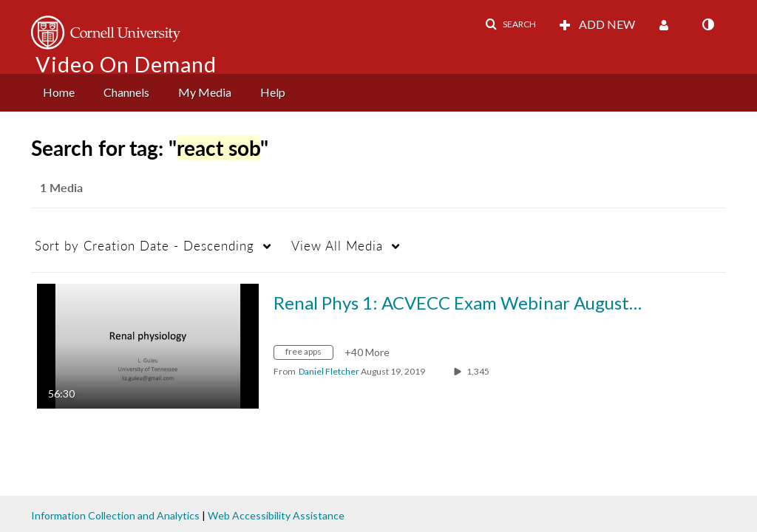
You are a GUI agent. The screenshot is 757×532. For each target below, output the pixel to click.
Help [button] (273, 92)
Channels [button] (126, 92)
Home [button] (59, 92)
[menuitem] (59, 93)
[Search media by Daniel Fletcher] (329, 371)
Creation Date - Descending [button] (145, 246)
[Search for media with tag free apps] (309, 354)
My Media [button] (205, 92)
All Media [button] (337, 246)
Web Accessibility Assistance (276, 515)
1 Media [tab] (61, 187)
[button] (510, 24)
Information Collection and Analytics (115, 515)
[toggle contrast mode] (707, 24)
